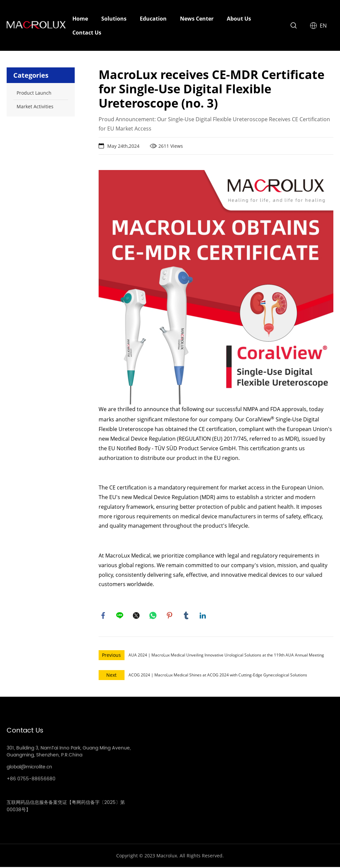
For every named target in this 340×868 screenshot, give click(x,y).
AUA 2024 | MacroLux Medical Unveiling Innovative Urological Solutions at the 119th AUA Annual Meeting (226, 656)
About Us (239, 19)
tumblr (187, 616)
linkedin (203, 616)
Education (153, 19)
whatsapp (153, 616)
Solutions (114, 19)
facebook (104, 616)
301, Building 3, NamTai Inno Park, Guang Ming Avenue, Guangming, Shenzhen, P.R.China (69, 752)
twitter (137, 616)
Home (80, 19)
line (120, 616)
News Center (197, 19)
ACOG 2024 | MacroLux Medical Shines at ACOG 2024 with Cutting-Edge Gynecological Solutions (218, 676)
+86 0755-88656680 (31, 780)
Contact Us (87, 33)
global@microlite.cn (29, 768)
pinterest (170, 616)
